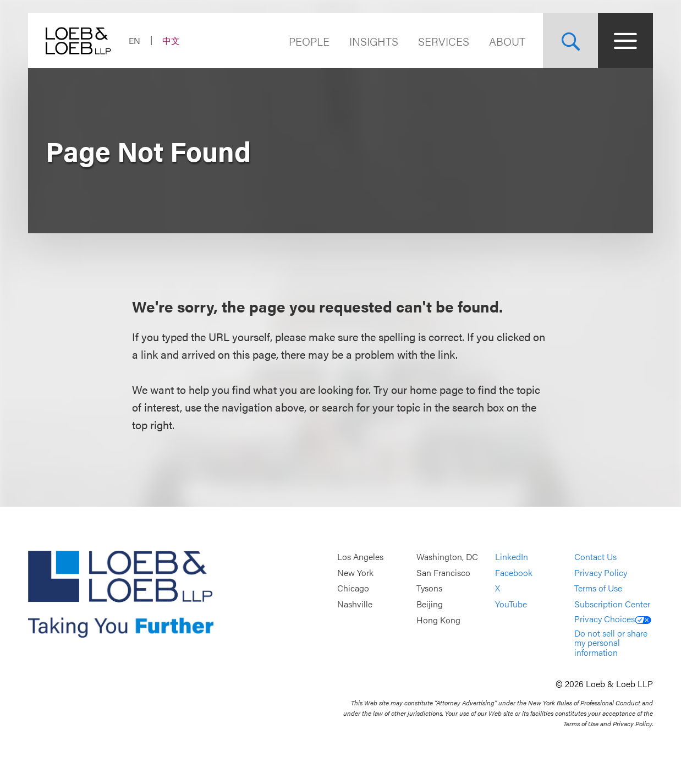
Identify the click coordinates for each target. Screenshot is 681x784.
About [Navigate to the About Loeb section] (507, 41)
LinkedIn (512, 557)
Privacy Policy (601, 572)
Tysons (429, 588)
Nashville (355, 604)
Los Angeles (360, 557)
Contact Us (595, 557)
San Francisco (443, 572)
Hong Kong (438, 620)
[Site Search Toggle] (570, 41)
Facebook (514, 572)
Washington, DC (447, 557)
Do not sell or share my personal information (611, 643)
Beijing (430, 604)
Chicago (353, 588)
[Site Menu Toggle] (625, 41)
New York (355, 572)
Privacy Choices (613, 619)
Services (444, 41)
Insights (374, 41)
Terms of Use (598, 588)
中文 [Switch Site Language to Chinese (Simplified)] (171, 40)
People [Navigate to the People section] (309, 41)
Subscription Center (612, 604)
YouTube (511, 604)
